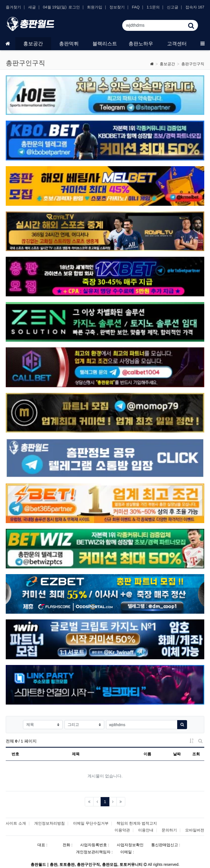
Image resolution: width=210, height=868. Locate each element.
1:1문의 (153, 7)
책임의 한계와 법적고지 (137, 823)
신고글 (173, 7)
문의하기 (169, 830)
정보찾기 (117, 7)
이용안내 (146, 830)
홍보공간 (167, 64)
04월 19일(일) (55, 7)
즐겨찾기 (13, 7)
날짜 (177, 754)
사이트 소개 (16, 823)
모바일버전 (195, 830)
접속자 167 (195, 7)
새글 (32, 7)
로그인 (74, 7)
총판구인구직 (193, 64)
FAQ (136, 7)
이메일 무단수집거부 (91, 823)
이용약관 (122, 830)
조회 (196, 754)
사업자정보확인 (130, 845)
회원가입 (95, 7)
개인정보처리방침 (49, 823)
